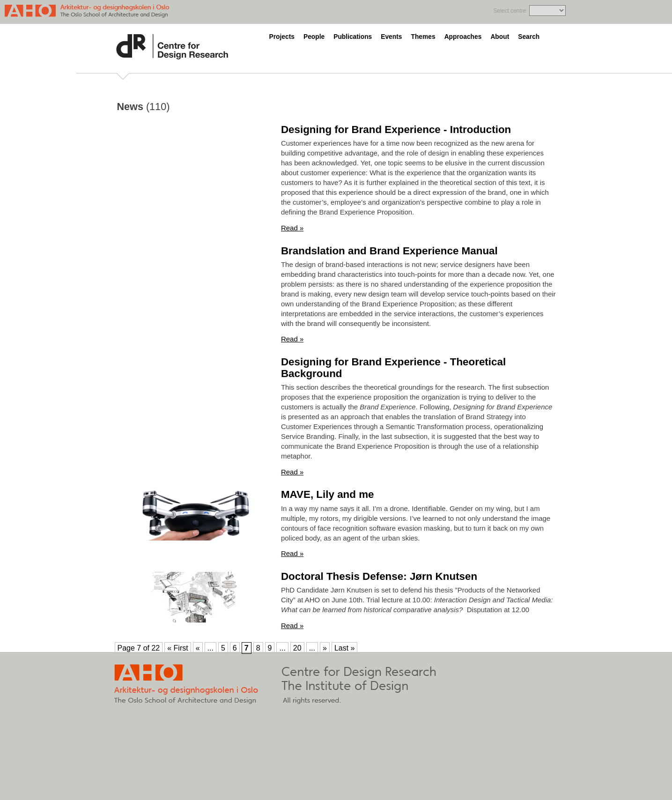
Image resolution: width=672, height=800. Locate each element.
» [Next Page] (325, 648)
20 (297, 648)
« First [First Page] (177, 648)
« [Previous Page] (198, 648)
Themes (423, 37)
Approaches (463, 37)
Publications (353, 37)
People (314, 37)
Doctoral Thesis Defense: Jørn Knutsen (379, 576)
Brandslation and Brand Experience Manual (389, 251)
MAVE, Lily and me (328, 494)
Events (391, 37)
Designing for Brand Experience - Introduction (396, 130)
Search (529, 37)
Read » (292, 228)
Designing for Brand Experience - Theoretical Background (393, 368)
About (500, 37)
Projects (282, 37)
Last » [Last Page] (345, 648)
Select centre (510, 11)
